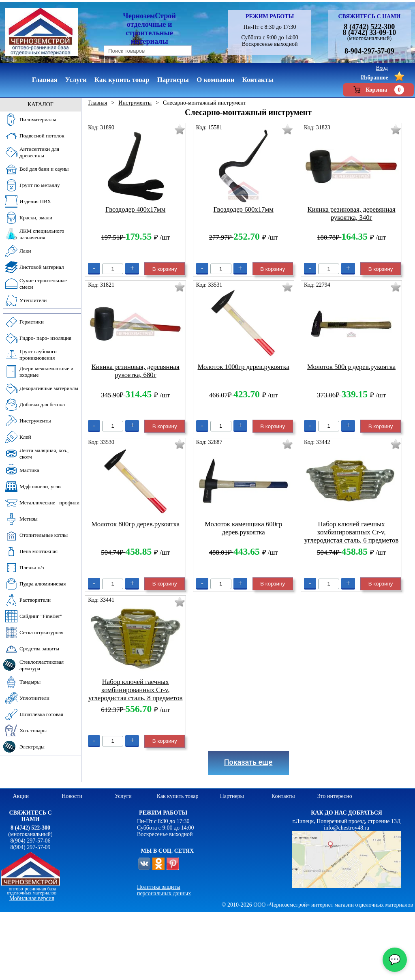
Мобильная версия (32, 898)
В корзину (165, 269)
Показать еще (248, 762)
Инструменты (135, 103)
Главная (97, 103)
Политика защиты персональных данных (164, 890)
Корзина (378, 90)
